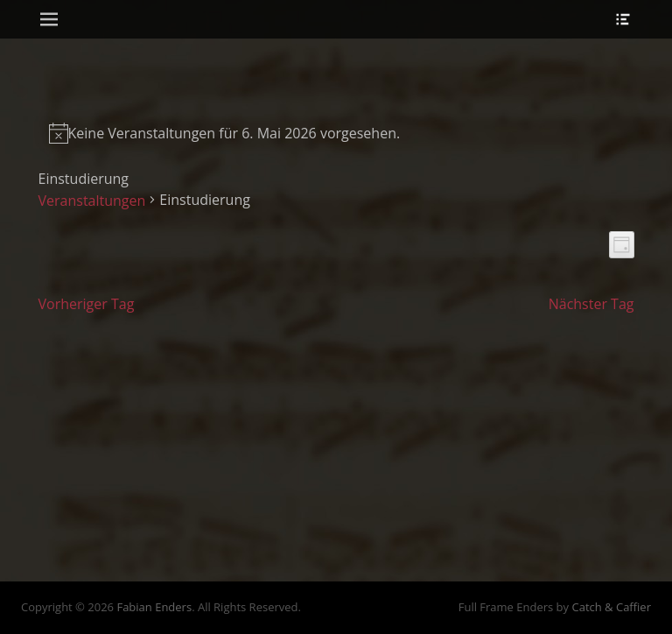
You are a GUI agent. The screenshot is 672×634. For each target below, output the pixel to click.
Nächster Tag (591, 304)
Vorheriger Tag (87, 304)
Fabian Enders (154, 607)
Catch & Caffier (611, 607)
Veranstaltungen (92, 201)
